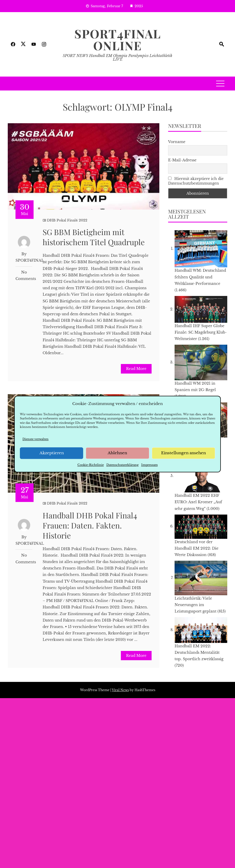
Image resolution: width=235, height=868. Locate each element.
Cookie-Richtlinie (91, 465)
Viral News (120, 690)
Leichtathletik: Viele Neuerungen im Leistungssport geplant (195, 605)
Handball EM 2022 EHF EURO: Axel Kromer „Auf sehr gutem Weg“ (198, 502)
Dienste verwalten (36, 439)
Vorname (177, 142)
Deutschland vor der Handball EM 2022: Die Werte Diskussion (197, 548)
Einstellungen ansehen (183, 453)
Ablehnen (117, 453)
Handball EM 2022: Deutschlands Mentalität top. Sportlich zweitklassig (199, 652)
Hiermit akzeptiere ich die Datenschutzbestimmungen (196, 181)
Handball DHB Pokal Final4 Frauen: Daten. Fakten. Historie (90, 525)
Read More (136, 369)
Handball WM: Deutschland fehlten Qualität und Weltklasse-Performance (200, 277)
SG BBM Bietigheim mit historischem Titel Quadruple (94, 237)
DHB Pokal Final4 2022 (67, 220)
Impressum (150, 465)
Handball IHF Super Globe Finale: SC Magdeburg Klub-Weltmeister (201, 332)
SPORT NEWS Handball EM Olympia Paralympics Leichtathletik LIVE (118, 57)
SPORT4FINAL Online (118, 39)
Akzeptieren (52, 453)
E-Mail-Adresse (182, 160)
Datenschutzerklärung (123, 465)
